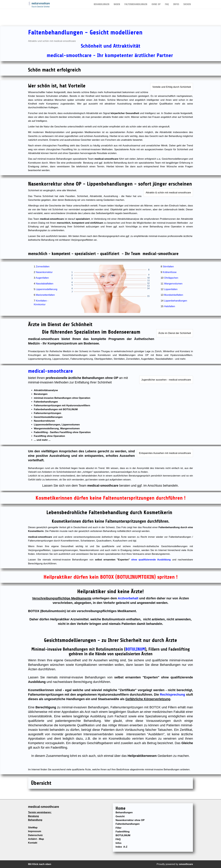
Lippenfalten (171, 289)
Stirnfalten (168, 267)
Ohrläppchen (171, 278)
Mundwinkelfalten (174, 295)
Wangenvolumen (173, 284)
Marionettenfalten (45, 295)
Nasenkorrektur (44, 272)
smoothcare (186, 864)
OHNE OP (156, 3)
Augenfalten (42, 278)
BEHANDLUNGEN (102, 3)
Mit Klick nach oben (40, 864)
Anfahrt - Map (36, 839)
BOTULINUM (135, 649)
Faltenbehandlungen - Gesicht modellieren (85, 32)
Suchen (187, 3)
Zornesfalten (43, 267)
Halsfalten (170, 306)
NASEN (117, 3)
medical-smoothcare (50, 371)
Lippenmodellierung (47, 289)
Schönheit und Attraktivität (111, 46)
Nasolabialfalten (45, 284)
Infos (176, 3)
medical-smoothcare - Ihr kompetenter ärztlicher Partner (111, 55)
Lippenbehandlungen (176, 301)
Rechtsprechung (172, 695)
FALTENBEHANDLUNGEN (136, 3)
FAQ (167, 3)
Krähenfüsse (170, 272)
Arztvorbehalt (128, 598)
